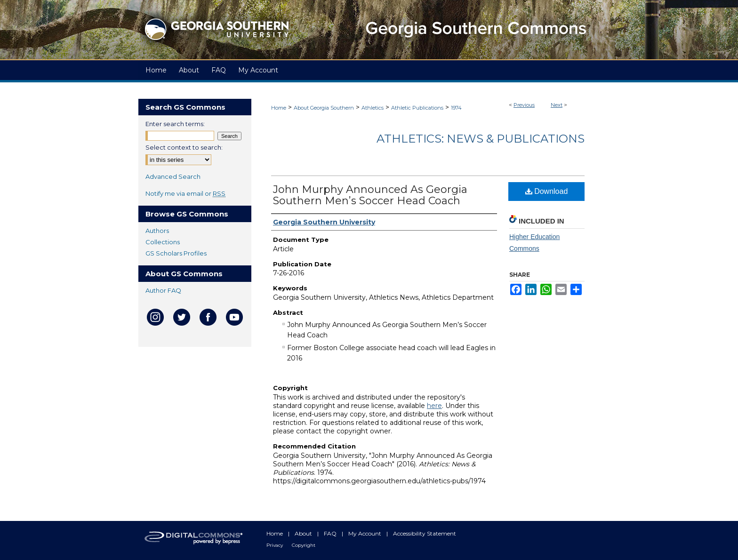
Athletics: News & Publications (481, 139)
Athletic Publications (417, 108)
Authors (157, 231)
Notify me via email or (185, 193)
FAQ (331, 533)
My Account (365, 533)
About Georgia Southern (324, 108)
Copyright (304, 545)
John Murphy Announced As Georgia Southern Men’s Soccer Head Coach (370, 195)
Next (557, 105)
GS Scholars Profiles (176, 253)
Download (547, 191)
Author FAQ (163, 290)
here (434, 406)
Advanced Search (173, 176)
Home (279, 108)
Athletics (373, 108)
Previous (524, 105)
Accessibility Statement (425, 533)
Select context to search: (184, 147)
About (304, 533)
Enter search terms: (175, 124)
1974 (456, 108)
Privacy (275, 545)
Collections (163, 242)
